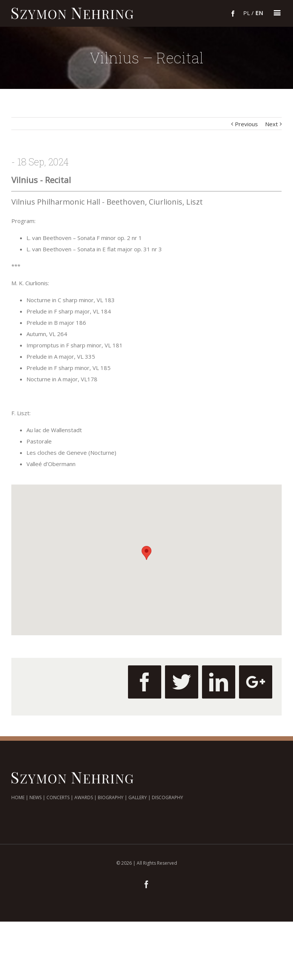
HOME (18, 797)
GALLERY (138, 797)
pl (247, 13)
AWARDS (84, 797)
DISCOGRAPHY (167, 797)
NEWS (35, 797)
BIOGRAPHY (111, 797)
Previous (246, 124)
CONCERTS (58, 797)
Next (271, 124)
